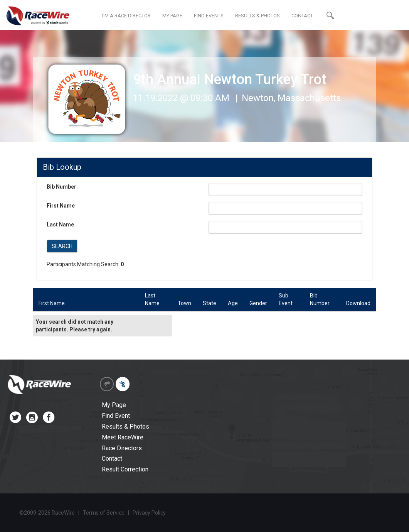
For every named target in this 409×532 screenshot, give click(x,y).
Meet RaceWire (123, 437)
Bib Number (61, 187)
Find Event (116, 416)
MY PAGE (172, 16)
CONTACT (302, 16)
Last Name (60, 225)
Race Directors (122, 448)
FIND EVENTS (209, 16)
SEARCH (62, 246)
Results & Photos (125, 426)
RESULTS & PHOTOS (258, 16)
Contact (112, 459)
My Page (114, 405)
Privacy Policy (149, 513)
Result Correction (125, 469)
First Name (61, 206)
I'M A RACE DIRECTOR (126, 16)
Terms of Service (104, 513)
